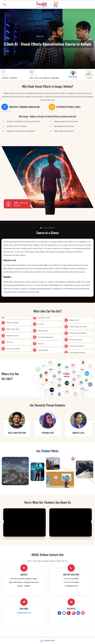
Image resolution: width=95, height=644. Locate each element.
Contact (40, 36)
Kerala (55, 36)
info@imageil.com (24, 613)
